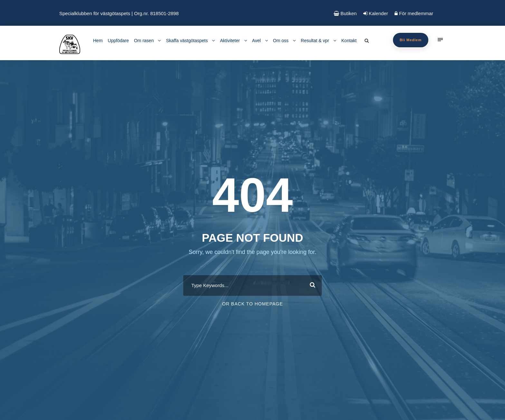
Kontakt (349, 41)
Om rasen (144, 41)
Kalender (376, 13)
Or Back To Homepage (253, 304)
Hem (98, 41)
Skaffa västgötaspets (187, 41)
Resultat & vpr (315, 41)
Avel (257, 41)
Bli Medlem (411, 40)
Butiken (345, 13)
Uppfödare (118, 41)
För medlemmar (414, 13)
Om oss (281, 41)
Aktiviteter (230, 41)
